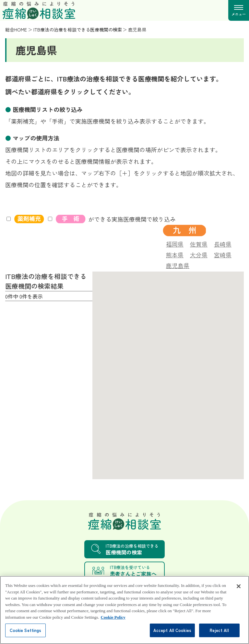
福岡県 (175, 243)
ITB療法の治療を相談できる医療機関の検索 (78, 30)
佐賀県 (199, 243)
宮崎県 (223, 254)
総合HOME (16, 30)
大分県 (199, 254)
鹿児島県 (178, 265)
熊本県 (175, 254)
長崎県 (223, 243)
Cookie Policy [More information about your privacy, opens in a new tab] (113, 625)
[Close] (239, 594)
